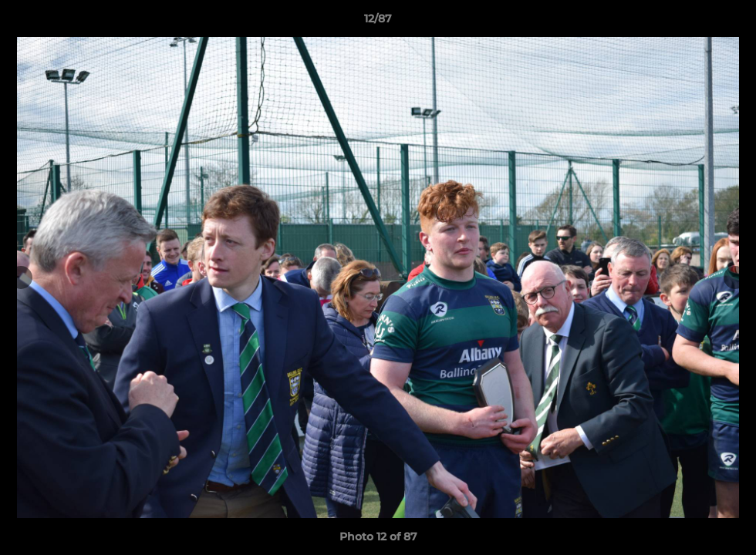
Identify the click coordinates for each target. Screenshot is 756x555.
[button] (728, 22)
